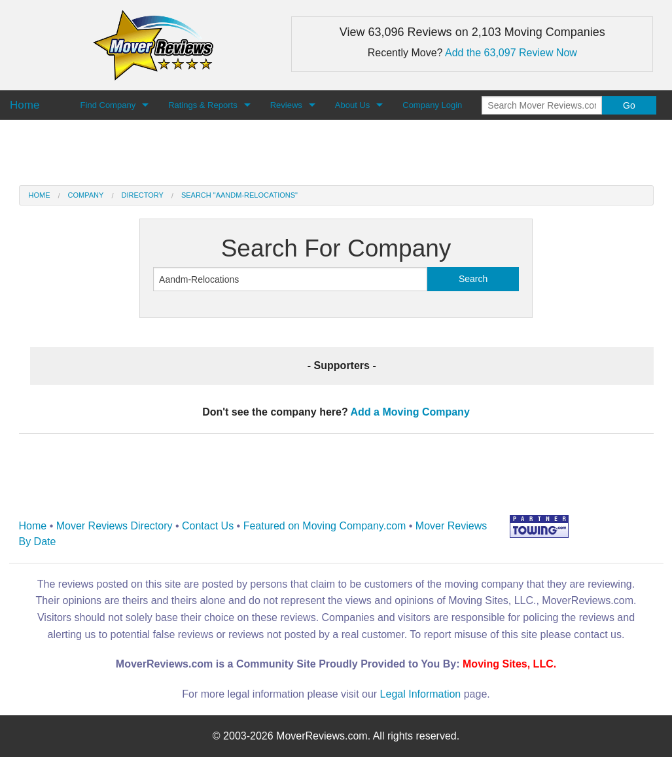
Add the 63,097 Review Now (511, 53)
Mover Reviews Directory (115, 526)
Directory (142, 195)
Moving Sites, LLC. (509, 664)
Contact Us (208, 526)
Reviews (286, 105)
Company (86, 195)
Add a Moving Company (410, 412)
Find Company (108, 105)
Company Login (432, 105)
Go (629, 105)
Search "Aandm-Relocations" (239, 195)
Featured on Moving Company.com (325, 526)
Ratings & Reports (203, 105)
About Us (352, 105)
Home (40, 195)
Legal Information (421, 694)
